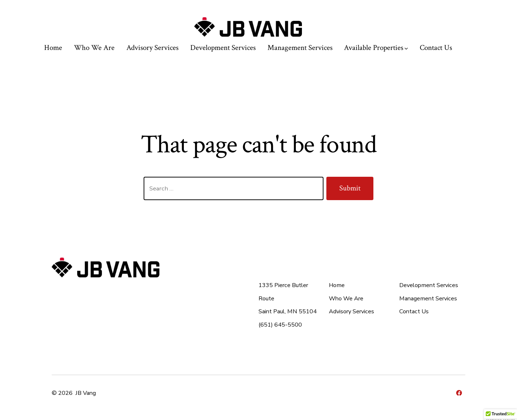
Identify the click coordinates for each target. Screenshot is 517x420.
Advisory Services (152, 48)
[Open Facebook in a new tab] (459, 393)
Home (53, 48)
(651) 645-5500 (280, 325)
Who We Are (94, 48)
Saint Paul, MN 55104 (288, 311)
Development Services (223, 48)
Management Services (300, 48)
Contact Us (436, 48)
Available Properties (376, 48)
